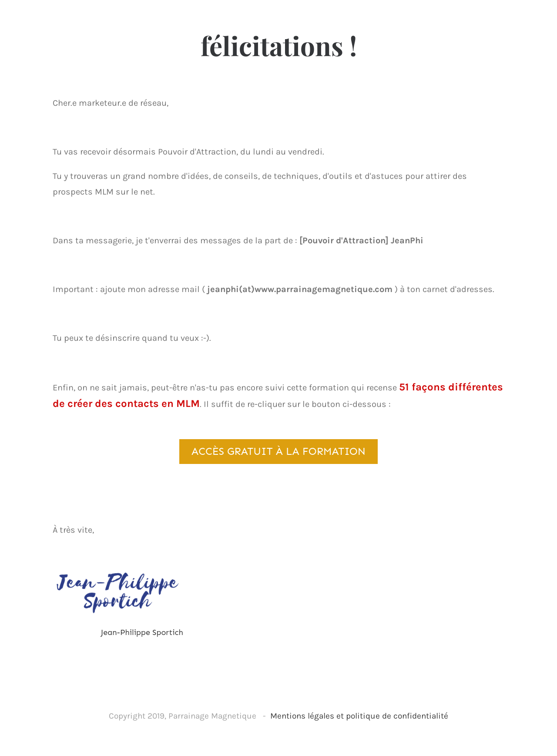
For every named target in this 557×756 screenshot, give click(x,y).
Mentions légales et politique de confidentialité (359, 716)
